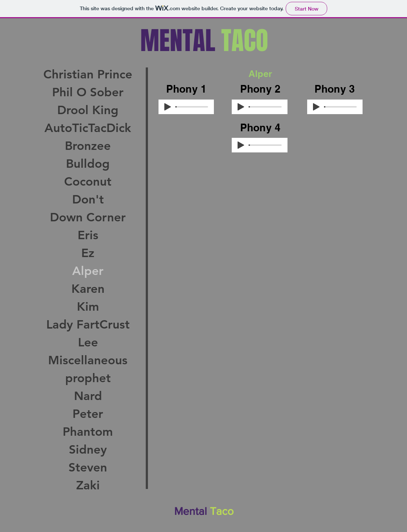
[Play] (168, 107)
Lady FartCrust (88, 324)
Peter (88, 413)
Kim (88, 306)
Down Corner (88, 217)
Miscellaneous (88, 360)
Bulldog (88, 163)
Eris (88, 235)
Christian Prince (88, 74)
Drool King (88, 110)
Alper (88, 271)
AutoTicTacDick (88, 128)
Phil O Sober (88, 92)
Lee (88, 342)
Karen (88, 288)
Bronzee (88, 145)
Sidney (88, 449)
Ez (88, 253)
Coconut (88, 181)
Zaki (88, 485)
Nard (88, 396)
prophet (88, 378)
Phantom (88, 431)
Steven (88, 467)
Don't (88, 199)
